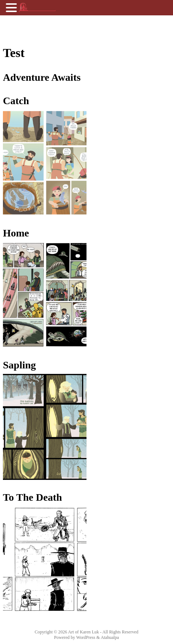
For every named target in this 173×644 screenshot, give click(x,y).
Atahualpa (110, 637)
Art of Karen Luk (83, 632)
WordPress (86, 637)
